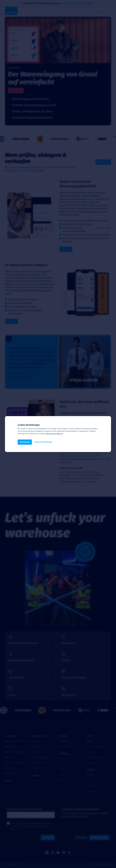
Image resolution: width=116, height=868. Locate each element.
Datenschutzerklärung (54, 434)
